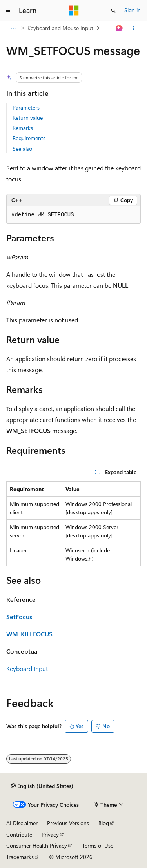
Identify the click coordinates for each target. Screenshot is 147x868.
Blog (104, 823)
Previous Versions (68, 823)
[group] (73, 215)
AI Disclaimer (22, 823)
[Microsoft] (74, 11)
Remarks (23, 128)
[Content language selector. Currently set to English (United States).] (42, 786)
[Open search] (113, 11)
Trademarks (20, 857)
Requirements (29, 138)
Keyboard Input (27, 668)
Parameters (26, 107)
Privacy (50, 834)
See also (22, 149)
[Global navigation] (8, 11)
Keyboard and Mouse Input (60, 28)
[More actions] (134, 28)
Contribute (19, 834)
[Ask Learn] (119, 28)
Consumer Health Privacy (37, 845)
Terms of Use (98, 845)
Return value (28, 118)
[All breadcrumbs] (13, 28)
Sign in (132, 10)
